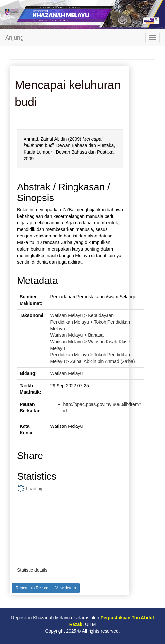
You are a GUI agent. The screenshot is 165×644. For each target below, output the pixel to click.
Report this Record (32, 588)
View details (66, 588)
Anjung (14, 38)
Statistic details (32, 570)
